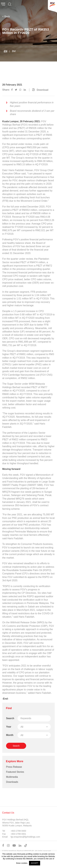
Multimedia (12, 777)
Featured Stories (15, 772)
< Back (6, 17)
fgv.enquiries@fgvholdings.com (25, 837)
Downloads (12, 782)
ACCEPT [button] (35, 863)
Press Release (14, 767)
